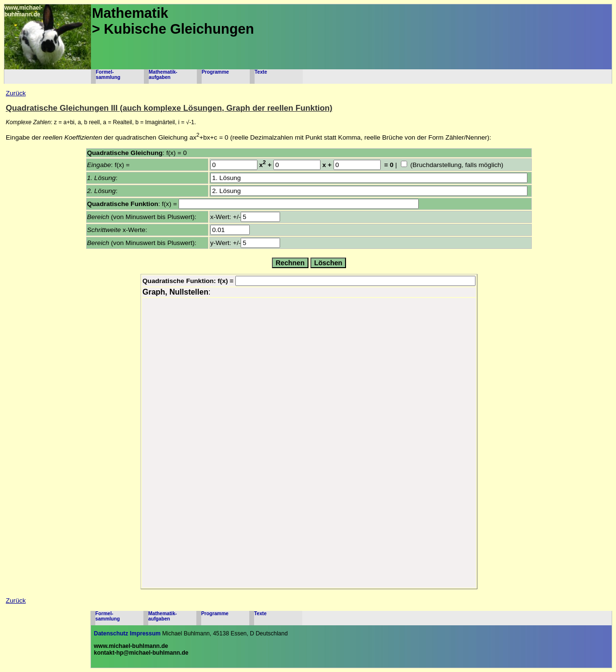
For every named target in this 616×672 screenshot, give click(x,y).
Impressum (145, 633)
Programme (215, 72)
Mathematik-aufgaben (163, 75)
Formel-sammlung (108, 75)
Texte (261, 72)
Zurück (16, 93)
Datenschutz (111, 633)
